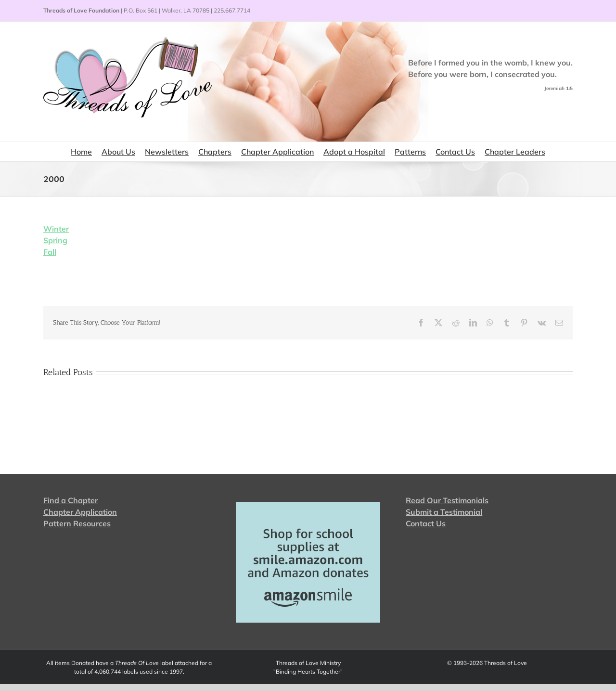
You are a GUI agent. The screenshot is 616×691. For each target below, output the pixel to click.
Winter (56, 229)
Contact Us (426, 523)
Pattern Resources (77, 523)
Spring (55, 240)
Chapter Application (80, 512)
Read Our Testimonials (447, 500)
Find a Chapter (71, 500)
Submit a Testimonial (444, 512)
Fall (50, 252)
